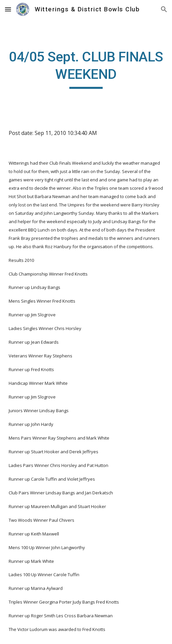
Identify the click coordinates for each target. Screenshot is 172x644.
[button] (8, 9)
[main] (86, 68)
